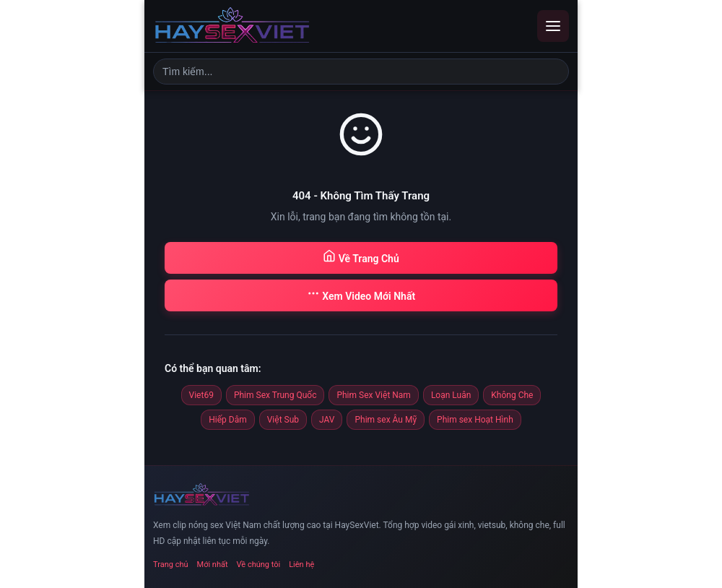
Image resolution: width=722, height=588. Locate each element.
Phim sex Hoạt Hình (475, 420)
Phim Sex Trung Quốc (275, 395)
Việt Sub (283, 420)
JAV (327, 420)
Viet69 (201, 395)
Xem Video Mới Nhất (361, 294)
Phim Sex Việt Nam (373, 395)
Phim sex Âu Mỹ (386, 420)
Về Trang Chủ (361, 257)
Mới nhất (213, 565)
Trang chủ (171, 565)
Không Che (512, 395)
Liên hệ (301, 565)
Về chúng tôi (259, 565)
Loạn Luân (451, 395)
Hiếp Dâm (227, 420)
